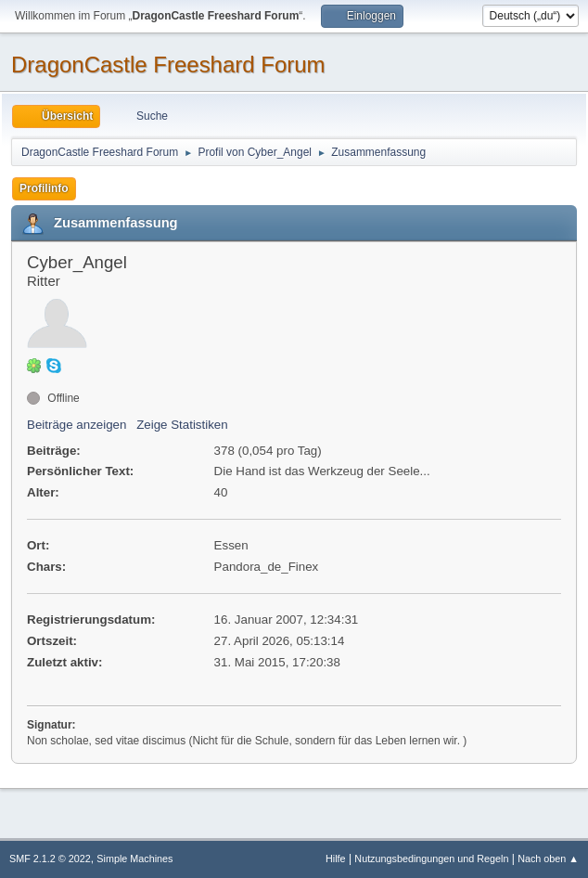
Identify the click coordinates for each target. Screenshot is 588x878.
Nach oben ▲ (548, 859)
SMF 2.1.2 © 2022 (50, 859)
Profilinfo (44, 188)
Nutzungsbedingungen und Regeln (431, 859)
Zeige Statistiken (182, 425)
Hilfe (336, 859)
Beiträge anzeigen (77, 425)
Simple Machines (134, 859)
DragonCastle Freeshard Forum (168, 65)
